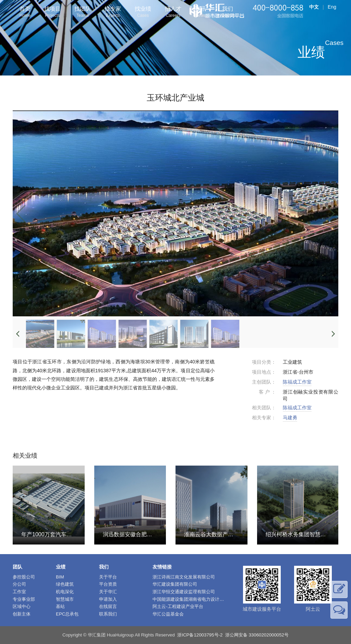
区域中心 (22, 606)
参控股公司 (24, 577)
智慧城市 (65, 599)
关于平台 (108, 577)
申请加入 (108, 599)
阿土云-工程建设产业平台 (178, 606)
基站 (60, 606)
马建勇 (290, 418)
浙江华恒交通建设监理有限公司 (184, 592)
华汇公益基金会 (168, 614)
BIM (60, 577)
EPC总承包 (67, 614)
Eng (332, 7)
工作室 (19, 592)
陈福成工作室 (297, 382)
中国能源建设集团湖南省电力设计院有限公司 (197, 599)
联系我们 (108, 614)
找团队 (83, 13)
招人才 (173, 13)
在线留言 (108, 606)
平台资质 (108, 584)
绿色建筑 (65, 584)
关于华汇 (108, 592)
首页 (25, 13)
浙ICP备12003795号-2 (200, 635)
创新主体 (22, 614)
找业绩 (143, 13)
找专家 (113, 13)
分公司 (19, 584)
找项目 (52, 13)
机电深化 (65, 592)
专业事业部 (24, 599)
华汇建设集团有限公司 (175, 584)
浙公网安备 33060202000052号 (257, 635)
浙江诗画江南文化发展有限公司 (184, 577)
